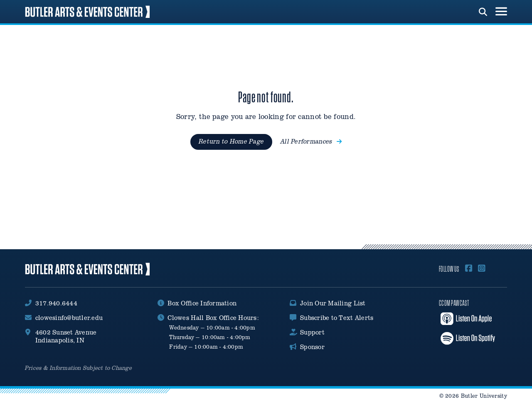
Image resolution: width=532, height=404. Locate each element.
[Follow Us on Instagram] (482, 269)
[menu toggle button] (501, 12)
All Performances (311, 141)
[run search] (483, 11)
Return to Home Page (231, 141)
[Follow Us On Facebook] (469, 269)
